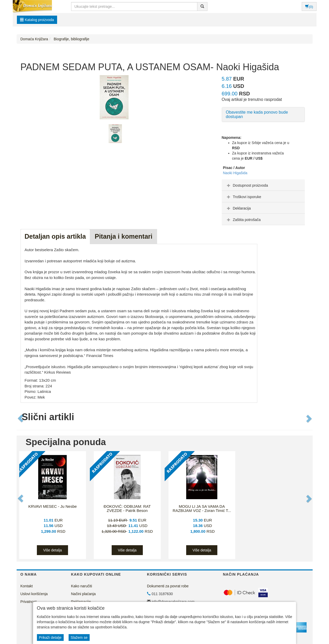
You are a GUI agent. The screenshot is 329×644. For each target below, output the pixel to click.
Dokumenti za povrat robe (168, 586)
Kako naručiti (82, 586)
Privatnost (29, 602)
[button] (21, 418)
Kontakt (27, 586)
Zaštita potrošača (243, 220)
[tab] (263, 185)
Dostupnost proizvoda (247, 185)
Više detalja (52, 550)
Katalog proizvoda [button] (37, 20)
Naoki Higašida (235, 173)
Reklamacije (81, 602)
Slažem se (79, 638)
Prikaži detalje (50, 638)
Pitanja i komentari (124, 236)
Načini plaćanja (83, 594)
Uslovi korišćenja (34, 594)
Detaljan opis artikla (55, 236)
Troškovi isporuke (243, 197)
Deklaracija (238, 208)
